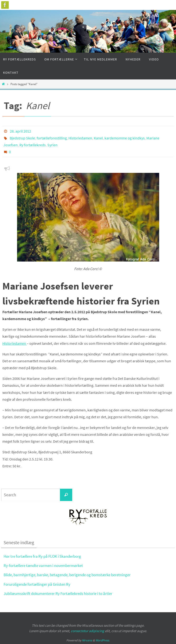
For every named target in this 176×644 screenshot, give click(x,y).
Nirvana (87, 639)
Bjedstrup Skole (22, 138)
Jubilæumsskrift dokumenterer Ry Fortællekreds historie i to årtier (58, 593)
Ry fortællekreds (33, 144)
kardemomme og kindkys (125, 138)
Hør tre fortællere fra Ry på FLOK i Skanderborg (42, 556)
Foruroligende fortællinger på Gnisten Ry (37, 583)
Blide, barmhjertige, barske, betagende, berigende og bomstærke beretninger (67, 574)
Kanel (98, 138)
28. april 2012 (20, 131)
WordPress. (103, 639)
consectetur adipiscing (88, 630)
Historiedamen (80, 138)
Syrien (52, 144)
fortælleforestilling (52, 138)
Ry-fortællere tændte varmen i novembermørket (43, 565)
